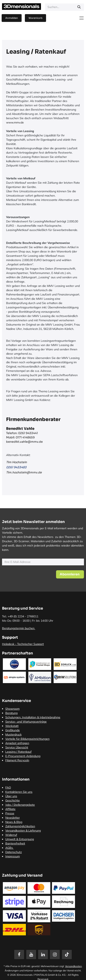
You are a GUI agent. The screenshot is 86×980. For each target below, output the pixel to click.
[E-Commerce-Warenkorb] (35, 18)
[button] (70, 574)
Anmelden (12, 18)
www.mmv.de (15, 122)
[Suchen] (79, 7)
